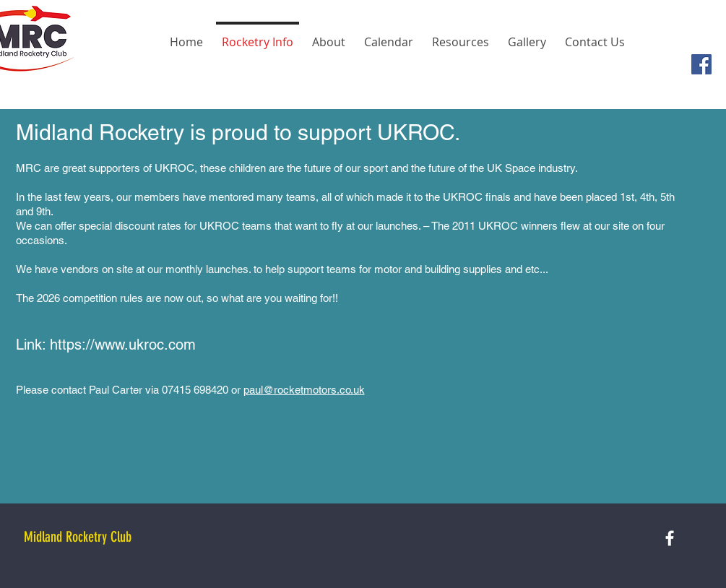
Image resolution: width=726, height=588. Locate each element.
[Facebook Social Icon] (701, 64)
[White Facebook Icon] (670, 538)
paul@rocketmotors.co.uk (304, 390)
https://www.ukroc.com (123, 345)
